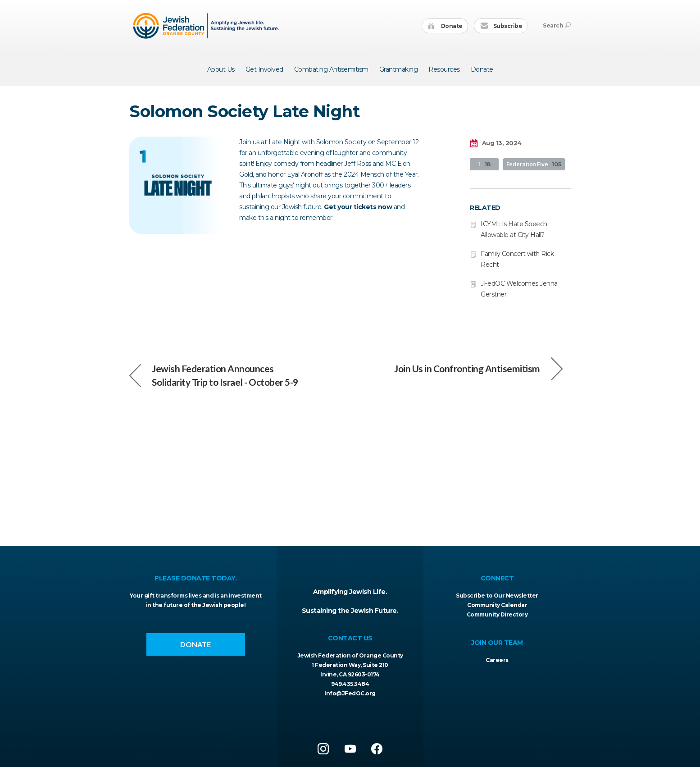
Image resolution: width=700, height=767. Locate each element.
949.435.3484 (350, 684)
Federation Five (534, 164)
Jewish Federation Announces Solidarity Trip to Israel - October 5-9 (214, 375)
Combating (331, 69)
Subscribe (501, 26)
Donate (445, 26)
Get (264, 69)
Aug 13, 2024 (496, 144)
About (221, 69)
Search (557, 25)
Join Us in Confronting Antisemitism (478, 369)
